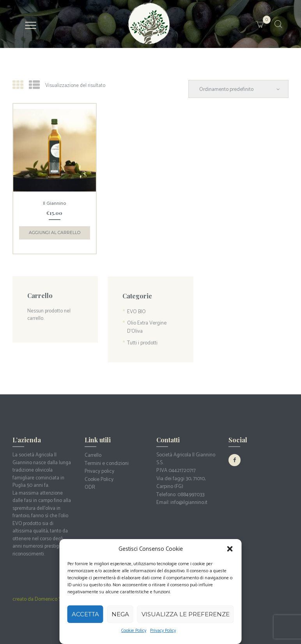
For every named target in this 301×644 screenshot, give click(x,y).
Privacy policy (99, 467)
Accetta (85, 614)
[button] (230, 549)
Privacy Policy (163, 631)
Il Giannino (54, 203)
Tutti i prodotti (142, 340)
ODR (89, 482)
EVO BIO (136, 310)
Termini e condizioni (106, 459)
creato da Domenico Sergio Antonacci (53, 596)
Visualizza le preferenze (186, 614)
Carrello (93, 452)
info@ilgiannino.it (189, 498)
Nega (120, 614)
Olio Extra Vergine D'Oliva (146, 325)
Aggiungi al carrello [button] (54, 232)
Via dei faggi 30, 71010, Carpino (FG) (180, 478)
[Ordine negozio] (240, 89)
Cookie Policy (134, 631)
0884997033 (190, 490)
